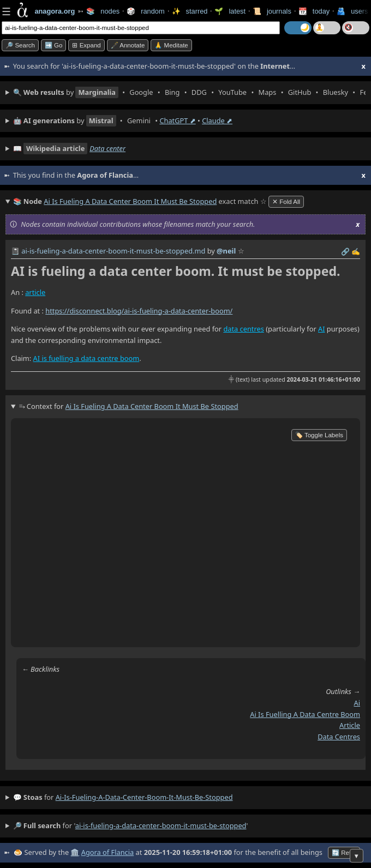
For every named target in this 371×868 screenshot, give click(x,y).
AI (322, 329)
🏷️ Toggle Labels (319, 435)
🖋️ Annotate (128, 45)
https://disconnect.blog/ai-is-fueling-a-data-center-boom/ (139, 311)
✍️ (356, 251)
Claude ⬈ (217, 120)
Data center (107, 148)
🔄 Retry (344, 853)
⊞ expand (86, 45)
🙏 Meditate (171, 45)
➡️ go (54, 45)
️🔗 (345, 251)
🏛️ (75, 852)
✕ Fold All (286, 202)
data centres (243, 329)
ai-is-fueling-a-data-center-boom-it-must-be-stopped (144, 797)
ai (357, 703)
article (35, 292)
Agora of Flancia (107, 852)
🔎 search (20, 45)
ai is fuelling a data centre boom (305, 714)
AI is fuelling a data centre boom (86, 358)
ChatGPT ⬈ (177, 120)
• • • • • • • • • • (189, 92)
